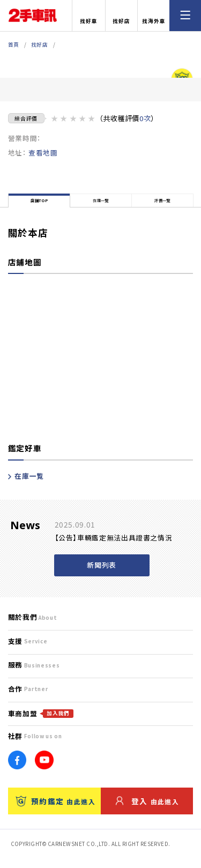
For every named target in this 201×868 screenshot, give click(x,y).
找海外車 (154, 16)
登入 (147, 810)
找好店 (121, 16)
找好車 (89, 16)
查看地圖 (43, 153)
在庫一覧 (26, 485)
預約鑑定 (55, 810)
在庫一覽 (101, 205)
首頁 (14, 44)
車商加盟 (41, 723)
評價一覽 (163, 205)
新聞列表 (102, 574)
